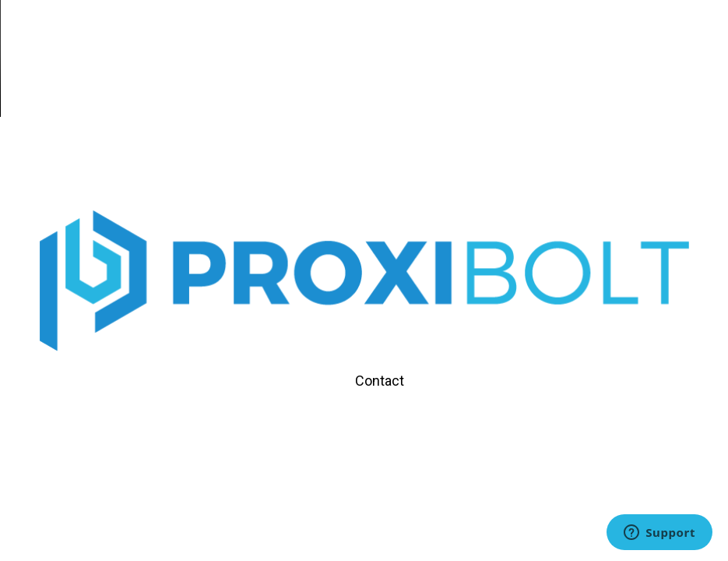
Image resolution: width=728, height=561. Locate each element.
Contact (380, 381)
